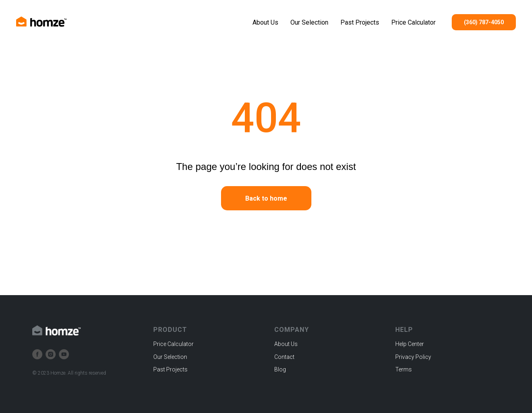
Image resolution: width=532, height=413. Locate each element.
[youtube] (64, 354)
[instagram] (51, 354)
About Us (265, 22)
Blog (280, 369)
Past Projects (360, 22)
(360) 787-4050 (484, 22)
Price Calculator (413, 22)
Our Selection (309, 22)
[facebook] (37, 354)
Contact (284, 357)
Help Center (410, 344)
